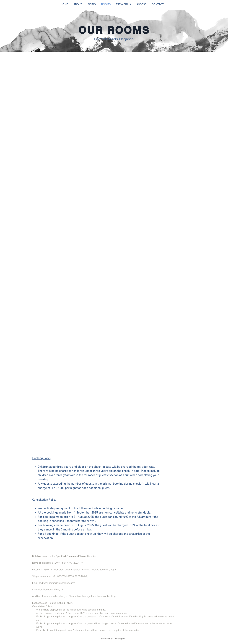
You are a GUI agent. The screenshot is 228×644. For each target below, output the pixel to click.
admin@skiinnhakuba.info (62, 583)
